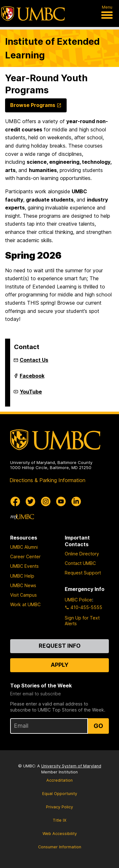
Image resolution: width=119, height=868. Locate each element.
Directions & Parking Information (47, 480)
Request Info (60, 646)
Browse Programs (33, 105)
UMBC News (23, 585)
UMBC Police (78, 600)
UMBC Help (22, 576)
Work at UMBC (25, 604)
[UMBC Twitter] (30, 501)
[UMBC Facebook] (15, 501)
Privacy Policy (60, 807)
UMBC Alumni (24, 547)
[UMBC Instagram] (46, 501)
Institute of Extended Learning (52, 48)
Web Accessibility (60, 834)
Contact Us (34, 360)
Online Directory (82, 554)
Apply (60, 665)
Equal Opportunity (60, 794)
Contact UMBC (80, 563)
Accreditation (60, 780)
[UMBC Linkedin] (76, 501)
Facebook (32, 378)
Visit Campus (23, 595)
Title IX (60, 820)
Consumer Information (60, 847)
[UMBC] (33, 14)
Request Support (83, 573)
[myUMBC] (22, 517)
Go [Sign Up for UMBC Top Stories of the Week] (98, 726)
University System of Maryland (71, 766)
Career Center (25, 557)
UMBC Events (24, 566)
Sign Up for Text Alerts (82, 621)
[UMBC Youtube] (61, 501)
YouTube (31, 394)
